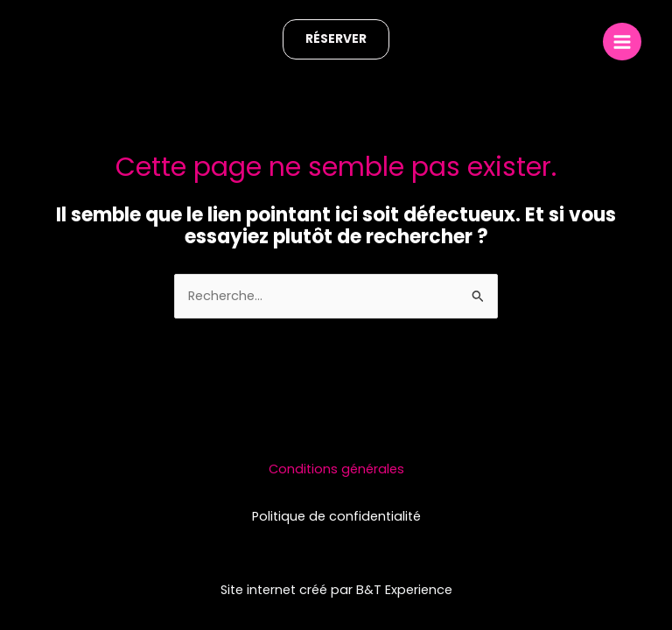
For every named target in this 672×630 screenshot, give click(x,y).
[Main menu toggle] (622, 42)
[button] (336, 39)
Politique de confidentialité (336, 516)
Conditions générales (336, 469)
